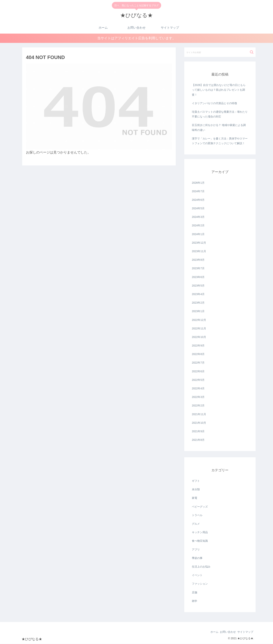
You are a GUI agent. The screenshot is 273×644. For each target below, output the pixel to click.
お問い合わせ (224, 632)
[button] (252, 52)
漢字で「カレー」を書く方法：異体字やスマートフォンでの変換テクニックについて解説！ (220, 141)
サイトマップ (244, 632)
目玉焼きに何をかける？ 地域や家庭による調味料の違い (219, 128)
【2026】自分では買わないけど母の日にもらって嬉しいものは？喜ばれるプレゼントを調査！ (219, 90)
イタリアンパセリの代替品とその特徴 (214, 103)
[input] (220, 52)
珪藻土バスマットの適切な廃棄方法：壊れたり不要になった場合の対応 (220, 114)
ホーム (209, 632)
